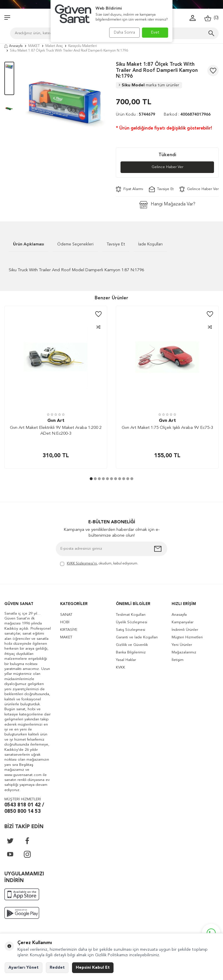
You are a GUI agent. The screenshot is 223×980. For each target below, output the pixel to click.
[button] (91, 479)
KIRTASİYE (69, 630)
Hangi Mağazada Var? (167, 205)
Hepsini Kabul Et (93, 968)
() (212, 18)
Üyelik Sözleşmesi (132, 623)
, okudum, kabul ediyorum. (99, 564)
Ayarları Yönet (24, 968)
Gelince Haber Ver (167, 167)
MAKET (34, 46)
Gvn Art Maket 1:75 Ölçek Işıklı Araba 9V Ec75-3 (167, 428)
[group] (65, 104)
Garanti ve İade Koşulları (137, 638)
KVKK (121, 668)
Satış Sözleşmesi (131, 630)
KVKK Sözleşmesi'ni (82, 564)
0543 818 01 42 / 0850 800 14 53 (24, 809)
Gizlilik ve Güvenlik (132, 645)
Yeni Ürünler (182, 645)
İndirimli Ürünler (185, 630)
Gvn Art (56, 421)
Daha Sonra (122, 32)
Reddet (57, 968)
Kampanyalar (182, 623)
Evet (155, 32)
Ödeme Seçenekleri (75, 245)
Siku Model (149, 85)
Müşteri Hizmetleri (187, 638)
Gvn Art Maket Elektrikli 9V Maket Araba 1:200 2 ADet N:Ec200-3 (56, 431)
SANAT (66, 615)
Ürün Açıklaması (29, 245)
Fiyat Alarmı (130, 190)
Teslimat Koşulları (131, 615)
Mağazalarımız (184, 653)
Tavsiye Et (161, 190)
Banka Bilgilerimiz (131, 653)
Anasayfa (14, 46)
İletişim (178, 660)
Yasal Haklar (126, 660)
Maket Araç (54, 46)
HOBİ (65, 623)
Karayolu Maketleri (83, 46)
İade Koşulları (150, 245)
